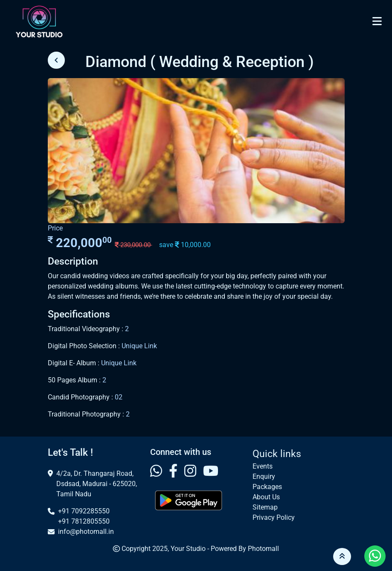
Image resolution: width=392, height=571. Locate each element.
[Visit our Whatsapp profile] (156, 471)
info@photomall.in (86, 532)
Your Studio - (191, 549)
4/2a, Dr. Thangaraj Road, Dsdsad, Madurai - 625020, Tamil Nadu (97, 484)
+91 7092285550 (84, 511)
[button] (342, 556)
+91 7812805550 (84, 521)
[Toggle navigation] (377, 21)
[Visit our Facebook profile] (173, 471)
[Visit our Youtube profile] (211, 471)
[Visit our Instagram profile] (190, 471)
